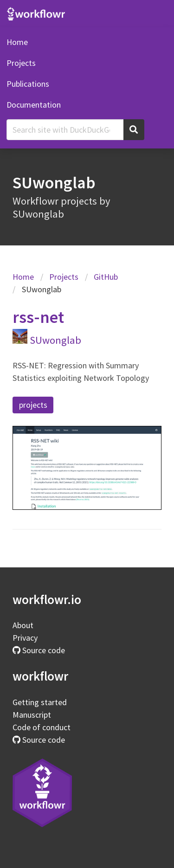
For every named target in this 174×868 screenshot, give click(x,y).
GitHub (106, 277)
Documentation (34, 105)
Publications (28, 84)
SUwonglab (55, 340)
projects (33, 405)
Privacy (25, 638)
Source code (39, 650)
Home (17, 42)
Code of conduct (42, 727)
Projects (21, 63)
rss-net (38, 317)
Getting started (40, 702)
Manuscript (32, 715)
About (23, 625)
